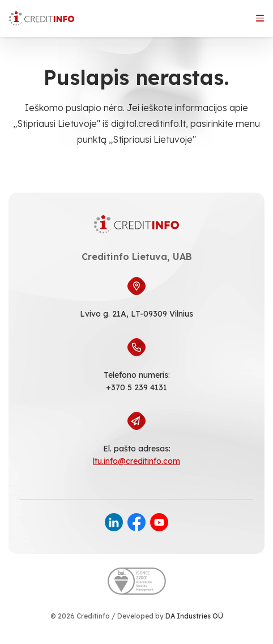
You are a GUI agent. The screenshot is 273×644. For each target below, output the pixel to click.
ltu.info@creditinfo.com (136, 461)
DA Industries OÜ (194, 616)
